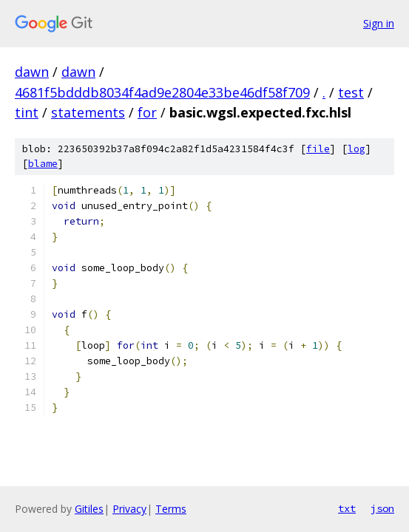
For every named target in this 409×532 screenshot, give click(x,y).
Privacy (129, 509)
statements (88, 112)
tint (27, 112)
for (147, 112)
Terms (171, 509)
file (318, 149)
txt (347, 508)
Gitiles (89, 509)
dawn (32, 72)
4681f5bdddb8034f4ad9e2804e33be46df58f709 (162, 92)
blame (43, 164)
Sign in (379, 23)
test (351, 92)
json (382, 508)
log (356, 149)
